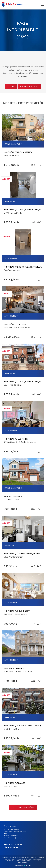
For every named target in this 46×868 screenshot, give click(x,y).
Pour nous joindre (29, 87)
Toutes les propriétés (23, 807)
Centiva (27, 865)
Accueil (11, 87)
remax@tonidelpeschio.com (21, 838)
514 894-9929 (13, 836)
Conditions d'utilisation (25, 861)
